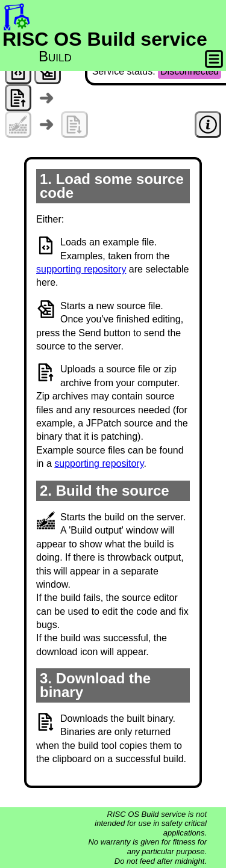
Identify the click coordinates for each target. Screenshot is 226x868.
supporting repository (81, 269)
